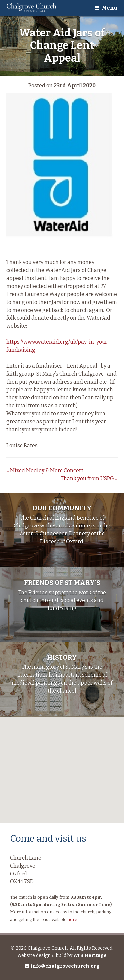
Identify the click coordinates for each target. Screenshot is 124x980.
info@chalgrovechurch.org (62, 966)
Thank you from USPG (89, 479)
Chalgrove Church (31, 8)
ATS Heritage (90, 956)
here (73, 919)
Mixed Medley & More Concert (45, 471)
